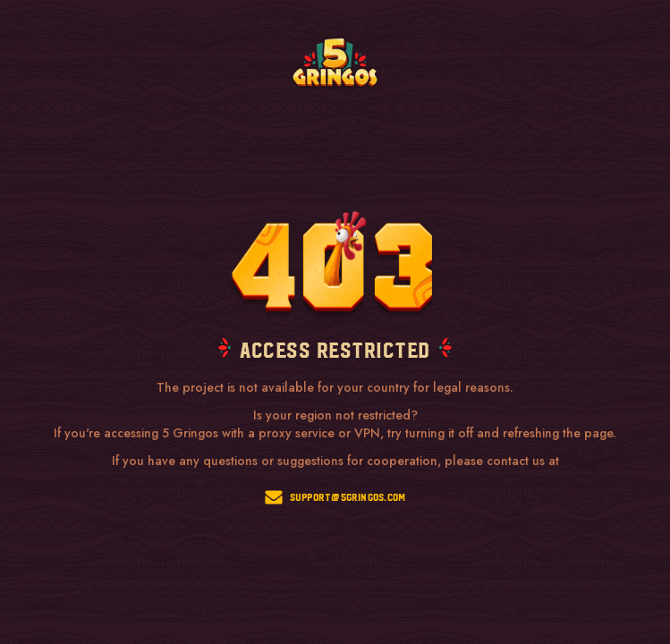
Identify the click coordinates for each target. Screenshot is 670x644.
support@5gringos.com (335, 497)
